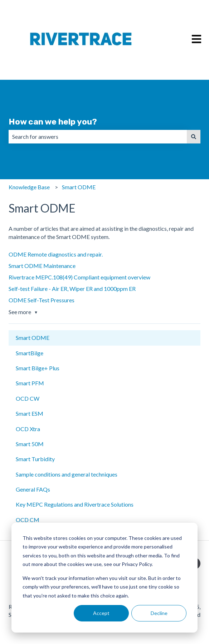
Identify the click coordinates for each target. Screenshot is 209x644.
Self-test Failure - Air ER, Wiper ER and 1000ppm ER (72, 289)
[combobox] (98, 137)
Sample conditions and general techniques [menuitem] (67, 474)
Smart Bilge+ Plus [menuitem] (38, 368)
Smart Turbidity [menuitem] (35, 459)
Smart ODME (79, 187)
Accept (101, 613)
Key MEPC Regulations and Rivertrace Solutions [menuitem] (75, 504)
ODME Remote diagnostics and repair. (56, 254)
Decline (159, 613)
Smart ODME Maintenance (42, 266)
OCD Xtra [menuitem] (28, 429)
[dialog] (104, 578)
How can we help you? (53, 122)
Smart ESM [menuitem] (30, 413)
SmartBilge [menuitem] (30, 353)
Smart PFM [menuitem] (30, 383)
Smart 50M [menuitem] (30, 444)
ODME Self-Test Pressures (42, 300)
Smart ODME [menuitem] (33, 338)
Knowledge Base (29, 187)
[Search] (194, 137)
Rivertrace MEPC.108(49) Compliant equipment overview (79, 277)
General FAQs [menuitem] (33, 489)
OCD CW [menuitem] (28, 398)
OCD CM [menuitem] (28, 520)
